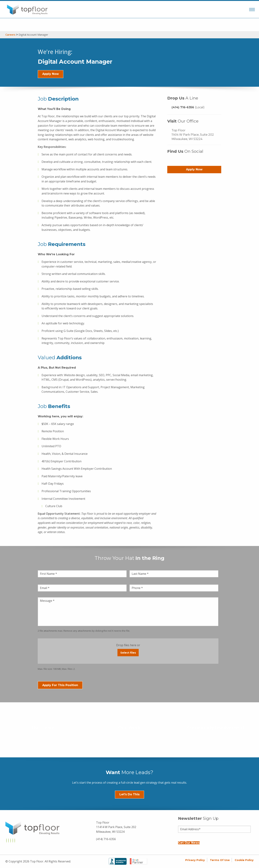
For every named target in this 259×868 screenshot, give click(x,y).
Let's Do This (129, 794)
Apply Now (51, 74)
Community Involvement (216, 728)
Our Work (129, 728)
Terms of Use (220, 860)
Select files (128, 653)
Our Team (43, 728)
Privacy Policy (195, 860)
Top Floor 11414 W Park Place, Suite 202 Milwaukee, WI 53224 (193, 135)
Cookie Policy (244, 860)
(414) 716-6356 (188, 107)
